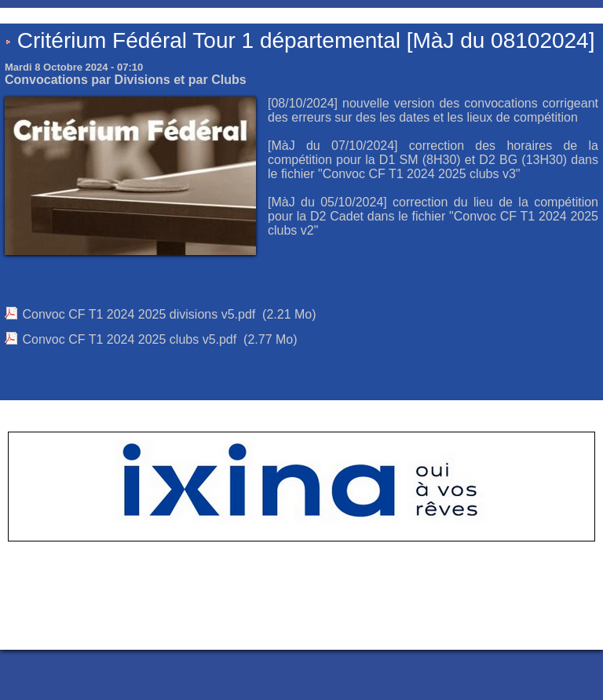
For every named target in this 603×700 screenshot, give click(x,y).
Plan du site (341, 625)
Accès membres (271, 625)
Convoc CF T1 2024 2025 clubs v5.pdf (129, 339)
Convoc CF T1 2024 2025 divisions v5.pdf (139, 314)
